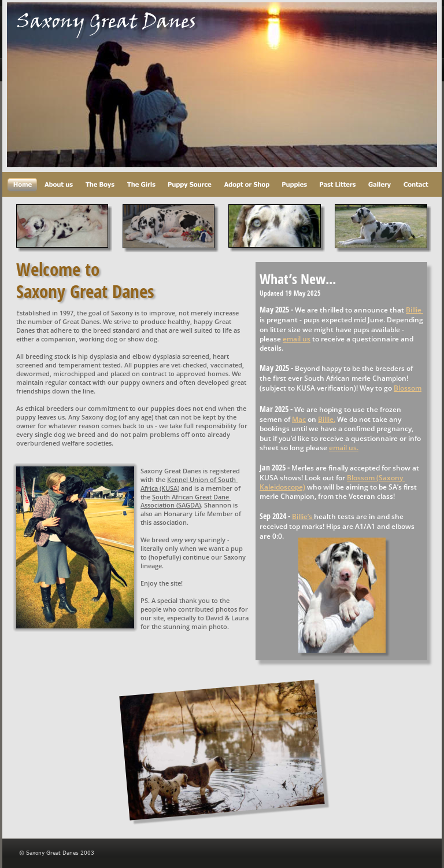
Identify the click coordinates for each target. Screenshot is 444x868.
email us (297, 339)
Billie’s (303, 516)
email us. (344, 448)
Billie (415, 310)
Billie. (327, 419)
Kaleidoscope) (282, 487)
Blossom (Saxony (376, 478)
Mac (299, 419)
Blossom (408, 388)
